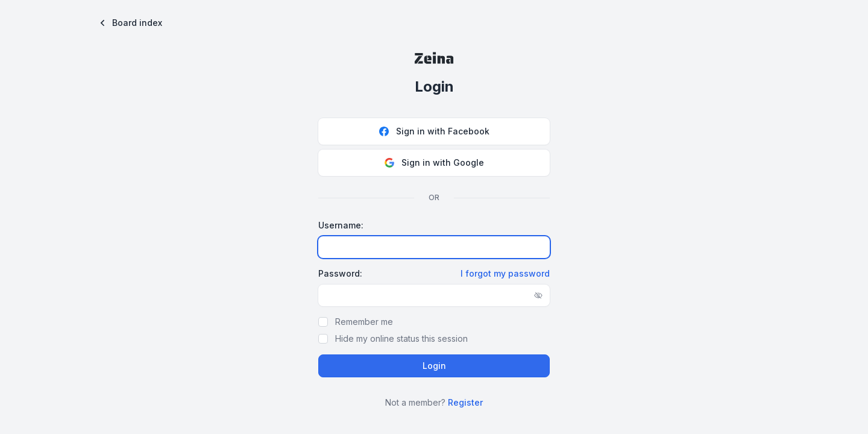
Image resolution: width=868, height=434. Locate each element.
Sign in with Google (434, 162)
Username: (341, 225)
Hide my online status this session (401, 338)
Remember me (364, 322)
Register (465, 402)
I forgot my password (505, 273)
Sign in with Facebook (434, 131)
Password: (340, 273)
